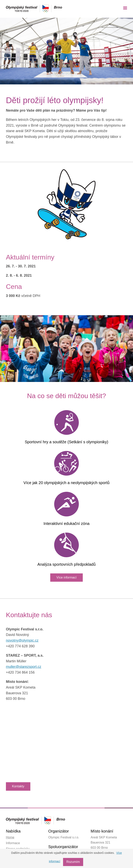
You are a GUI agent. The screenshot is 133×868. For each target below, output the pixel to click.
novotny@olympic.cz (22, 640)
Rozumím (73, 862)
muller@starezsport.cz (24, 667)
